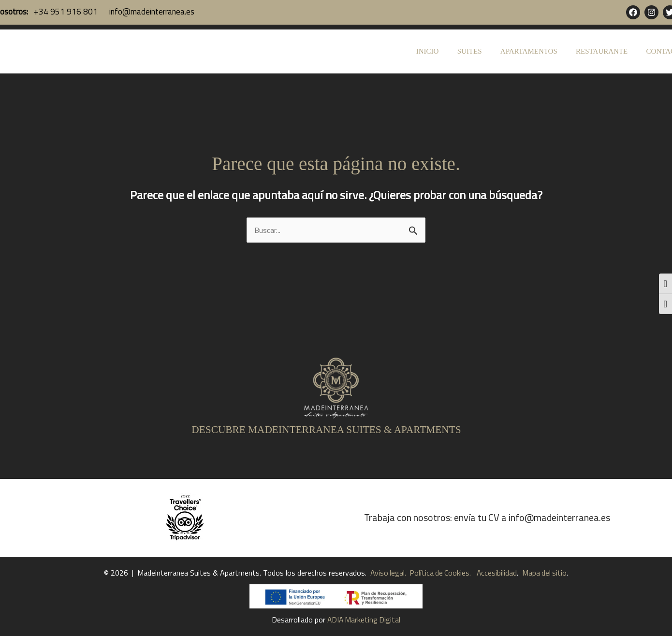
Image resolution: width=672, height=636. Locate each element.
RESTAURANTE (608, 51)
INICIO (446, 51)
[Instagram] (651, 12)
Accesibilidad (497, 573)
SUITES (484, 51)
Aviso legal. (387, 573)
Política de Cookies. (439, 573)
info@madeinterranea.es (151, 12)
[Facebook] (633, 12)
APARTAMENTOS (539, 51)
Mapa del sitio (546, 573)
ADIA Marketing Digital (364, 620)
